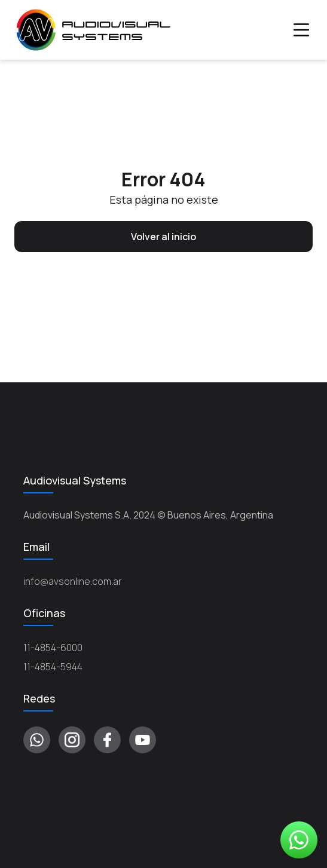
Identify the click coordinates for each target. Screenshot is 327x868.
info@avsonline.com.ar (73, 581)
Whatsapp (299, 840)
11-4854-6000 (53, 648)
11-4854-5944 (53, 667)
